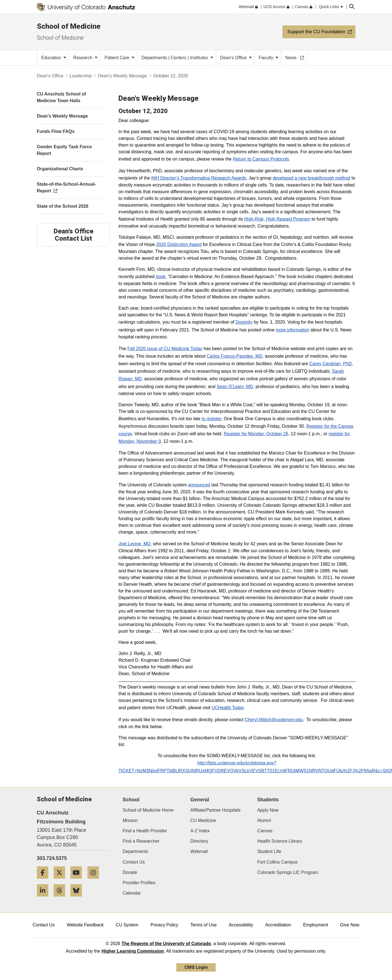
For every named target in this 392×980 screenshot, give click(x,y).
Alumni (264, 820)
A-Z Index (200, 831)
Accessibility (241, 925)
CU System (127, 925)
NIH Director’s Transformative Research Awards (199, 178)
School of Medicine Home (148, 810)
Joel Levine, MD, (135, 544)
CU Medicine (203, 820)
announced (199, 485)
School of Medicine (69, 26)
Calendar (132, 893)
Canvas (265, 831)
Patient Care (119, 58)
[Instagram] (95, 881)
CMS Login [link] (196, 967)
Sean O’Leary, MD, (235, 387)
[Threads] (61, 899)
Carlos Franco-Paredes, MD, (235, 356)
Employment (316, 925)
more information (293, 330)
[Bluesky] (78, 899)
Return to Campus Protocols (261, 159)
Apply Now (268, 810)
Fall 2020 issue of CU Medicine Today (165, 349)
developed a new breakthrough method (312, 178)
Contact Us (134, 862)
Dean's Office (236, 58)
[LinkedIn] (45, 899)
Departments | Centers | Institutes (177, 58)
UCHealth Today (228, 708)
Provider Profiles (139, 883)
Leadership (81, 76)
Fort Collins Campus (278, 862)
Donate (130, 872)
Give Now (350, 925)
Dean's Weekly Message (123, 76)
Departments (136, 851)
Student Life (269, 851)
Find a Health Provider (145, 831)
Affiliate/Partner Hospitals (215, 810)
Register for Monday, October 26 (256, 434)
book (161, 277)
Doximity (244, 322)
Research (85, 58)
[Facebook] (45, 881)
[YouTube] (78, 881)
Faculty (269, 58)
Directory (199, 841)
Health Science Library (280, 841)
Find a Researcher (141, 841)
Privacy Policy (164, 925)
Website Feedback (85, 925)
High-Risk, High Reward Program (277, 219)
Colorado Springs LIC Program (288, 872)
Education (54, 58)
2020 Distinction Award (179, 244)
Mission (130, 820)
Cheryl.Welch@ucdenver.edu (274, 720)
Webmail (199, 851)
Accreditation (278, 925)
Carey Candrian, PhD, (331, 364)
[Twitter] (61, 881)
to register (212, 419)
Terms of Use (203, 925)
